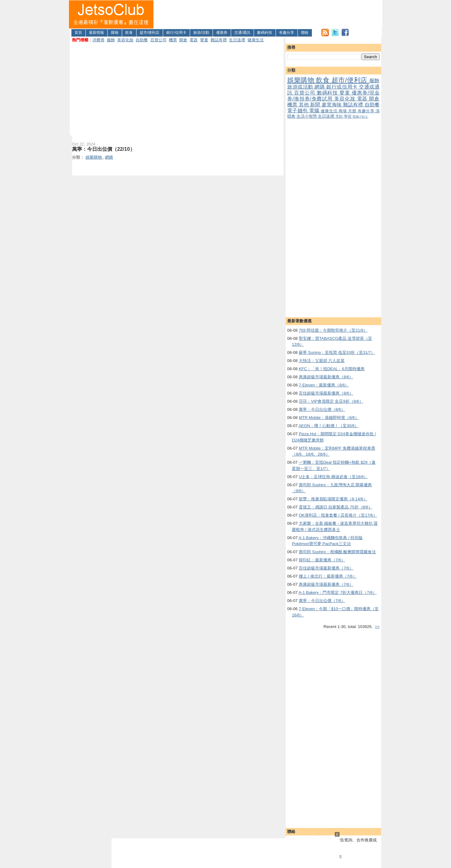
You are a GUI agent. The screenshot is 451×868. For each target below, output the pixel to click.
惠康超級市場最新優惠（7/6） (326, 584)
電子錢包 (298, 111)
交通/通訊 (242, 33)
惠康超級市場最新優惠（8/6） (326, 377)
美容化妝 (125, 40)
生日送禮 (237, 40)
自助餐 (142, 40)
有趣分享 (287, 33)
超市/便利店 (150, 33)
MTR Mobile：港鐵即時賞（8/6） (329, 418)
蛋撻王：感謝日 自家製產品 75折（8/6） (336, 507)
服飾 (111, 40)
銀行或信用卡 (343, 87)
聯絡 (305, 33)
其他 (305, 105)
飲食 (129, 33)
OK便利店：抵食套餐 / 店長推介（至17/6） (338, 515)
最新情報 (96, 33)
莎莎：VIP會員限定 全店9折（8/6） (331, 401)
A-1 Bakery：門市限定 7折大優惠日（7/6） (337, 592)
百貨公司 (158, 40)
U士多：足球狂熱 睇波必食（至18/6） (333, 477)
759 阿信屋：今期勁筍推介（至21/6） (333, 330)
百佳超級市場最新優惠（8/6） (326, 393)
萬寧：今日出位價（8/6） (322, 409)
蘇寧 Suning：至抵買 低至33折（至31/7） (337, 352)
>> (377, 627)
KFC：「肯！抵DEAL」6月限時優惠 (332, 369)
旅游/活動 (201, 33)
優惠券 (222, 33)
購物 (115, 33)
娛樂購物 (302, 80)
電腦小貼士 (360, 117)
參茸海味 (332, 105)
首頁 (78, 33)
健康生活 (256, 40)
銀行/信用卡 (176, 33)
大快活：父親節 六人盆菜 (322, 361)
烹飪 (340, 116)
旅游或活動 (301, 87)
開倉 (183, 40)
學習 (348, 116)
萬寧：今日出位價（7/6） (322, 601)
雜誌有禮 (219, 40)
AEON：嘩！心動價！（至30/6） (329, 426)
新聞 (316, 105)
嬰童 (204, 40)
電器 (194, 40)
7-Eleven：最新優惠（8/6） (324, 385)
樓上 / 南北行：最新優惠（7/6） (328, 576)
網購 (320, 87)
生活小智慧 (307, 116)
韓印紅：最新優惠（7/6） (322, 560)
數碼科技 (265, 33)
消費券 (98, 40)
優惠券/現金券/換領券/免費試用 (333, 96)
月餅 (353, 111)
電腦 (315, 111)
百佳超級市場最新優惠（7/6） (326, 568)
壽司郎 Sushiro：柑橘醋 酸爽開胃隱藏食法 (337, 552)
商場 (343, 111)
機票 (173, 40)
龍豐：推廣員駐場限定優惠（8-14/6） (333, 499)
